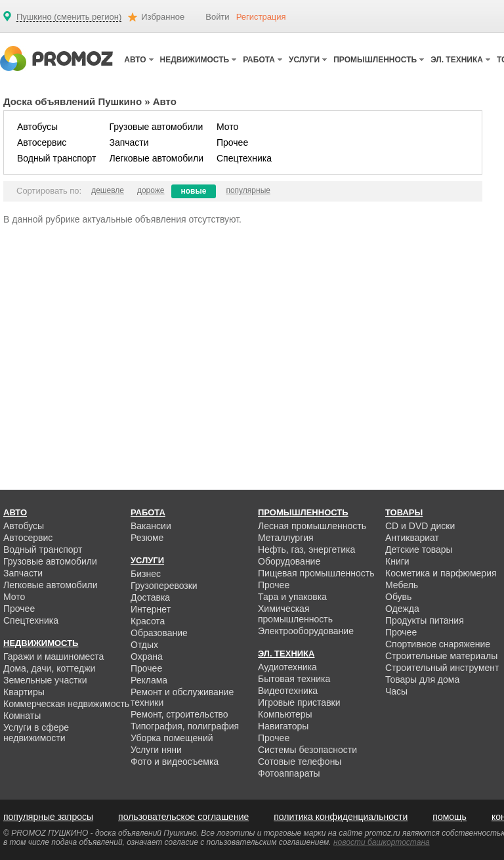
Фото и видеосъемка (175, 762)
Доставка (150, 597)
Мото (227, 127)
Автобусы (37, 127)
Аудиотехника (287, 667)
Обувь (398, 597)
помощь (450, 817)
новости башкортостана (382, 842)
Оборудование (289, 561)
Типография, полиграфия (185, 726)
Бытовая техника (294, 679)
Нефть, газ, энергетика (306, 549)
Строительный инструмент (442, 668)
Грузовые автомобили (156, 127)
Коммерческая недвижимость (66, 704)
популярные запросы (48, 817)
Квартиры (24, 692)
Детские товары (419, 549)
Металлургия (286, 538)
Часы (396, 691)
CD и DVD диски (420, 526)
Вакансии (151, 526)
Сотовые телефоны (300, 762)
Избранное (163, 17)
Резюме (147, 538)
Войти (217, 17)
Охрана (147, 656)
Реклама (149, 680)
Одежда (402, 609)
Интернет (151, 609)
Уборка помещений (172, 738)
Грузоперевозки (164, 586)
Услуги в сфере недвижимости (36, 733)
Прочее (232, 142)
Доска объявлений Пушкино (73, 101)
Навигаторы (283, 726)
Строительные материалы (441, 656)
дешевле (108, 190)
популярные (248, 190)
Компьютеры (285, 714)
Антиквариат (412, 538)
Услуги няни (156, 750)
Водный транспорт (56, 158)
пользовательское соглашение (183, 817)
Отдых (144, 645)
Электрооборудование (306, 631)
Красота (148, 621)
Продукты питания (425, 620)
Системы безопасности (307, 750)
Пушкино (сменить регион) (69, 17)
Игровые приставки (299, 702)
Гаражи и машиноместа (53, 656)
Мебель (402, 585)
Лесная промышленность (312, 526)
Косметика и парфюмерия (441, 573)
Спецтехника (244, 158)
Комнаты (22, 716)
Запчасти (129, 142)
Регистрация (261, 17)
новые (194, 191)
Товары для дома (422, 679)
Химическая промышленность (295, 614)
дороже (151, 190)
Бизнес (146, 574)
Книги (397, 561)
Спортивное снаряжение (438, 644)
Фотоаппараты (289, 773)
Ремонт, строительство (179, 714)
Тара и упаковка (292, 597)
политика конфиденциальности (341, 817)
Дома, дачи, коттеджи (49, 668)
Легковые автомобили (156, 158)
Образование (159, 633)
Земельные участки (45, 680)
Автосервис (42, 142)
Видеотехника (288, 691)
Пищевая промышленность (316, 573)
